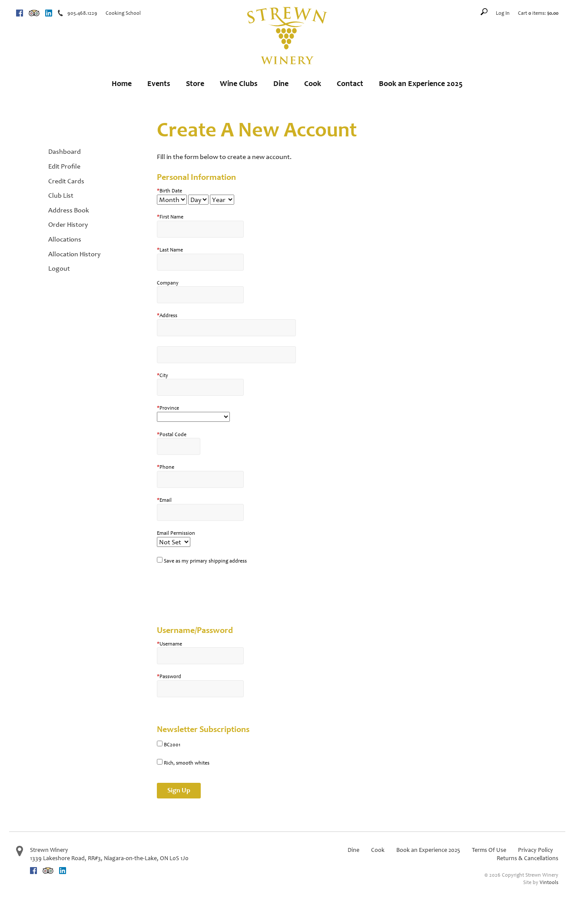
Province (168, 408)
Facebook (20, 13)
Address (167, 315)
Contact (350, 83)
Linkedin (49, 13)
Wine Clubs (239, 83)
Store (195, 83)
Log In (503, 13)
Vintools (549, 882)
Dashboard (65, 151)
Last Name (170, 250)
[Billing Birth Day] (198, 200)
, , (109, 858)
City (163, 375)
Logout (59, 268)
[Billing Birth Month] (172, 200)
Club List (61, 195)
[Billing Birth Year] (222, 200)
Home (122, 83)
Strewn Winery (49, 850)
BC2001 (172, 745)
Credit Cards (66, 181)
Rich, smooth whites (187, 763)
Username (169, 644)
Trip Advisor (34, 13)
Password (169, 676)
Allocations (65, 239)
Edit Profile (64, 166)
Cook (313, 83)
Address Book (69, 210)
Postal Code (172, 434)
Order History (68, 224)
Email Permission (176, 533)
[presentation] (223, 591)
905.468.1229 (82, 13)
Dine (281, 83)
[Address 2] (226, 355)
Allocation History (74, 254)
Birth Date (169, 191)
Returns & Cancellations (528, 858)
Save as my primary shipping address (205, 561)
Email (164, 500)
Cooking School (123, 13)
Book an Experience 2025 (421, 83)
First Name (170, 217)
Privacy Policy (536, 850)
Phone (166, 467)
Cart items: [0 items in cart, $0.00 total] (538, 13)
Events (159, 83)
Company (168, 283)
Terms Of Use (489, 850)
